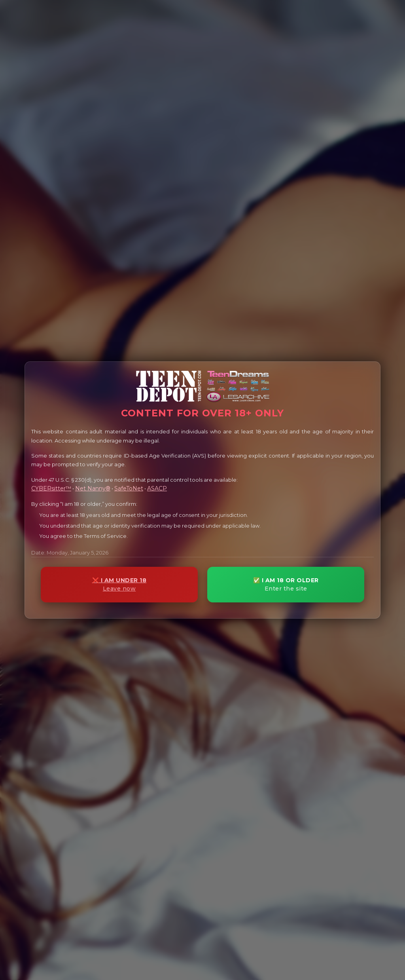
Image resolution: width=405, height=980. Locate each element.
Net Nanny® (93, 488)
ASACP (157, 488)
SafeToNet (129, 488)
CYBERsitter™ (51, 488)
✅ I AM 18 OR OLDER (286, 584)
